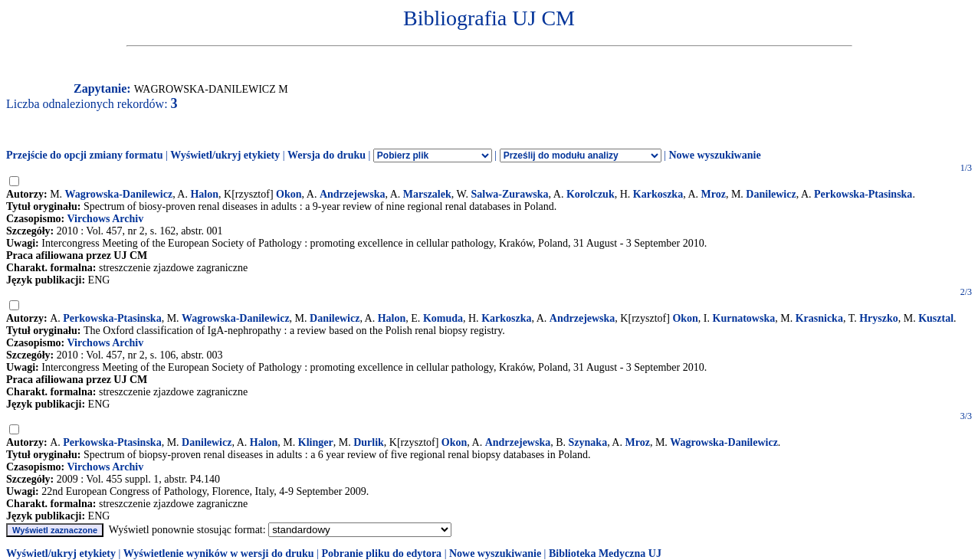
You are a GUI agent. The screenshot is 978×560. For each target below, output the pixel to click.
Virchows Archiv (105, 219)
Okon (289, 194)
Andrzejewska (353, 194)
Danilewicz (771, 194)
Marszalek (427, 194)
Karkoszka (658, 194)
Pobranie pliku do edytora (381, 553)
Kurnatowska (744, 318)
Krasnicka (819, 318)
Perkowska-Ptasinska (863, 194)
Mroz (714, 194)
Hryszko (879, 318)
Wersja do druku (327, 155)
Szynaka (588, 442)
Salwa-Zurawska (509, 194)
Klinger (316, 442)
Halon (204, 194)
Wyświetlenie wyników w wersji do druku (219, 553)
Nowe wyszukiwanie (714, 155)
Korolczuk (591, 194)
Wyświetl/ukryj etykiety (225, 155)
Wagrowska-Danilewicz (119, 194)
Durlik (369, 442)
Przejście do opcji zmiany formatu (85, 155)
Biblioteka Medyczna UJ (605, 553)
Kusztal (936, 318)
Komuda (443, 318)
